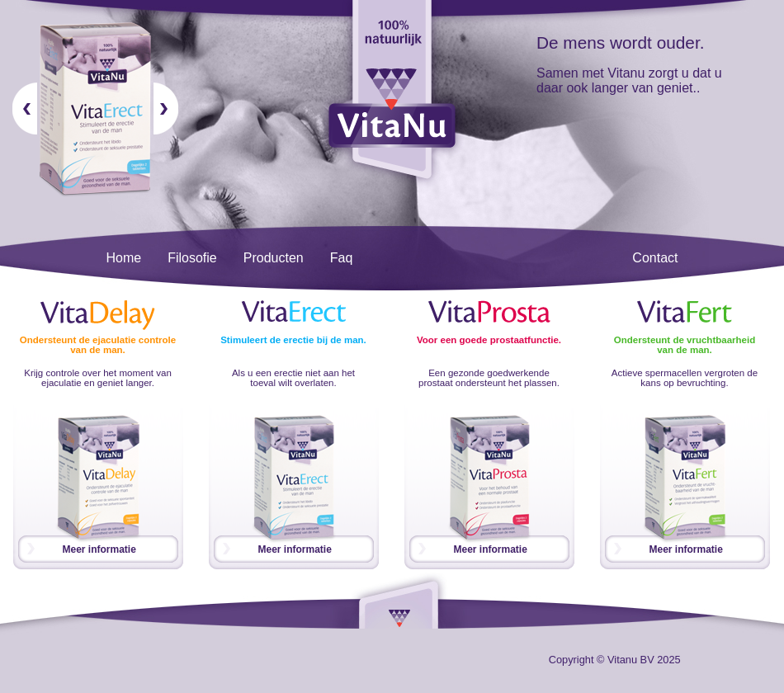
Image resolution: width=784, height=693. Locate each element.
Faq (342, 258)
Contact (655, 258)
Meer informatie (99, 549)
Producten (274, 258)
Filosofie (192, 258)
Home (124, 258)
